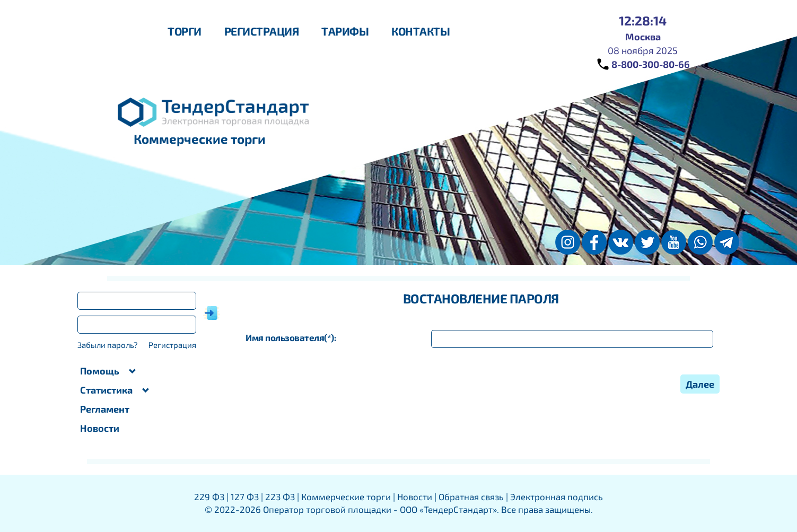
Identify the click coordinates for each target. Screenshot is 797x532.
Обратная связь (471, 496)
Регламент (105, 409)
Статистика (115, 390)
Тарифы (345, 31)
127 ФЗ (245, 496)
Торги (185, 31)
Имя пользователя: (291, 337)
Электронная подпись (557, 496)
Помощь (108, 371)
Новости (100, 428)
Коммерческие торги (346, 496)
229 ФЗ (209, 496)
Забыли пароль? (108, 345)
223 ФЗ (280, 496)
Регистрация (262, 31)
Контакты (421, 31)
